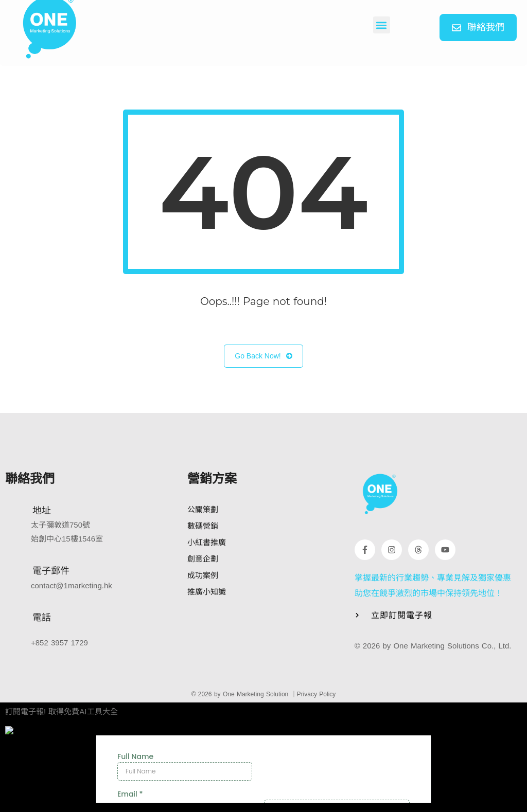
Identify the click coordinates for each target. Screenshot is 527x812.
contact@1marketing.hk (72, 585)
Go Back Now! (263, 356)
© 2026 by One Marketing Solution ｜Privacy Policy (264, 694)
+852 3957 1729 (59, 643)
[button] (382, 25)
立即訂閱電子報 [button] (402, 615)
